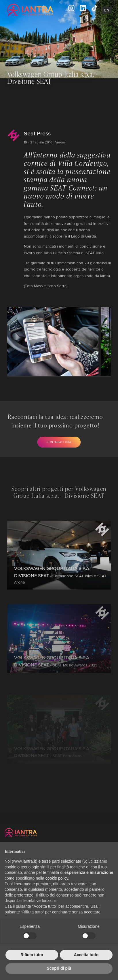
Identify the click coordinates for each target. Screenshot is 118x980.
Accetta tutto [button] (86, 955)
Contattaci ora (59, 442)
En (107, 10)
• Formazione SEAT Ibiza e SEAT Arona (60, 594)
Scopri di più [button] (59, 968)
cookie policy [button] (57, 878)
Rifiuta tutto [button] (32, 955)
